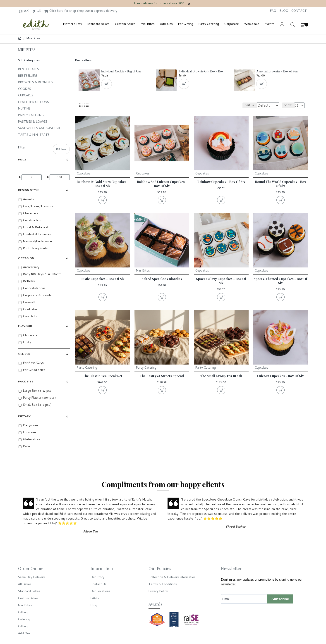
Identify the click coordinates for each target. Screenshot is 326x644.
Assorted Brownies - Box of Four (277, 71)
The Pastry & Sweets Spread (162, 376)
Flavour (25, 326)
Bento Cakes (29, 70)
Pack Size (26, 382)
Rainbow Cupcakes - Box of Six (221, 182)
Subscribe (280, 599)
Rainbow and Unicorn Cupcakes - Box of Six (162, 184)
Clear (63, 149)
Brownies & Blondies (35, 83)
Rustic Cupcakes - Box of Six (102, 279)
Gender (24, 354)
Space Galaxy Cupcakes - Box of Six (221, 281)
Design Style (29, 190)
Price (22, 160)
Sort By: (246, 105)
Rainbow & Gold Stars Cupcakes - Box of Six (103, 184)
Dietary (24, 417)
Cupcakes (26, 96)
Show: (290, 105)
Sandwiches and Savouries (40, 129)
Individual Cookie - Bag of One (121, 71)
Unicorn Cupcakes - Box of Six (280, 376)
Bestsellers (28, 76)
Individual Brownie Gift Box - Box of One (203, 71)
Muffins (24, 109)
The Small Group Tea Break (221, 376)
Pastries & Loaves (33, 122)
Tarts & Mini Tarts (34, 135)
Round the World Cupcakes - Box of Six (280, 184)
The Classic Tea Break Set (103, 376)
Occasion (26, 259)
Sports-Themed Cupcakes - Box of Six (280, 281)
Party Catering (31, 116)
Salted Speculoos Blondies (162, 279)
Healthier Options (34, 102)
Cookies (25, 89)
